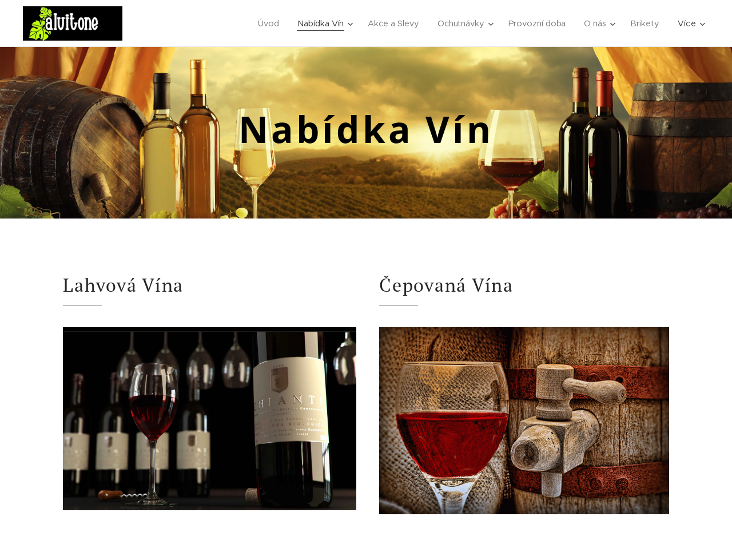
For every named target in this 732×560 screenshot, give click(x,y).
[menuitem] (267, 23)
